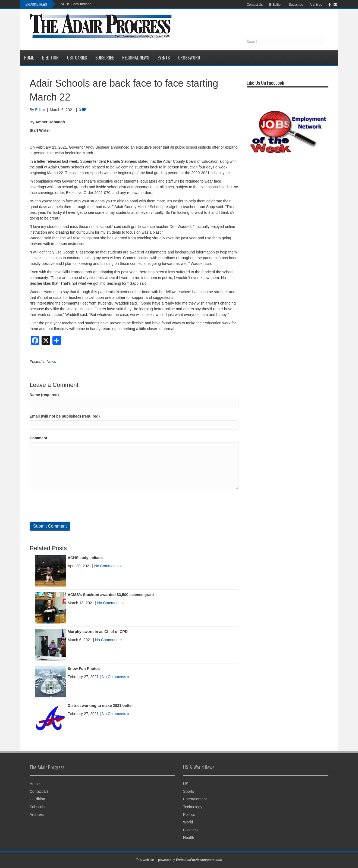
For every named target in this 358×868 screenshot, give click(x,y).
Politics (189, 814)
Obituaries (77, 58)
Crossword (189, 58)
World (188, 822)
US (186, 784)
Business (191, 830)
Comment (38, 438)
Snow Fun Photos (84, 669)
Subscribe (296, 5)
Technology (193, 807)
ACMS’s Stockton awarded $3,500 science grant (111, 595)
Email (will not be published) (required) (65, 416)
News (51, 362)
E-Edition (276, 5)
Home (29, 58)
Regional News (136, 58)
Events (164, 58)
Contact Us (255, 5)
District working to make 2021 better (100, 706)
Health (189, 838)
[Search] (284, 42)
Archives (316, 5)
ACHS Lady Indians (76, 4)
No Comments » (108, 566)
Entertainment (195, 799)
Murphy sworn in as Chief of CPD (98, 632)
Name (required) (44, 395)
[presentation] (71, 505)
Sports (189, 791)
